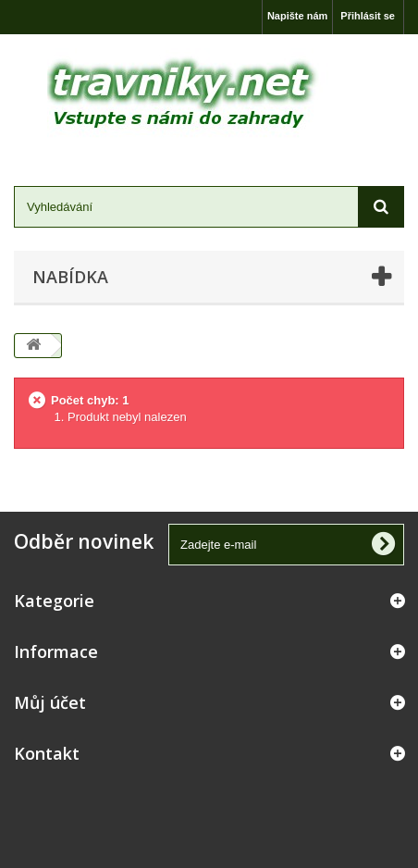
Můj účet (50, 702)
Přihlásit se (368, 16)
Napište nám (297, 16)
